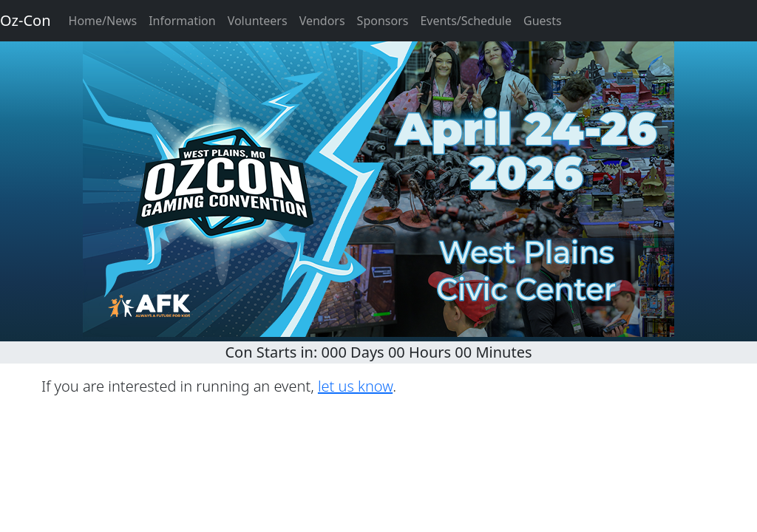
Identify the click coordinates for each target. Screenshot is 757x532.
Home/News (103, 21)
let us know (355, 386)
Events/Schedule (466, 21)
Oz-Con (26, 20)
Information (182, 21)
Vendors (322, 21)
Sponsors (383, 21)
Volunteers (258, 21)
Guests (543, 21)
